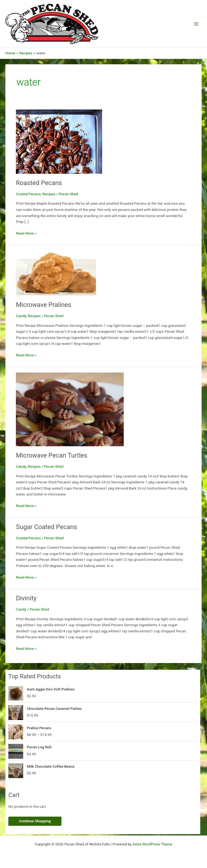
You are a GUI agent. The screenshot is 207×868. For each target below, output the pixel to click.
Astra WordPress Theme (152, 844)
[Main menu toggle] (196, 24)
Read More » (26, 233)
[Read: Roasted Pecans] (59, 141)
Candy (21, 316)
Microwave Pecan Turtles (52, 455)
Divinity (26, 598)
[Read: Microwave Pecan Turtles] (70, 409)
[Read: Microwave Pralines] (56, 273)
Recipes (49, 194)
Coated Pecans (28, 194)
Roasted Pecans (39, 183)
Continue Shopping (35, 821)
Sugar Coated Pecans (46, 527)
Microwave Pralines (44, 305)
